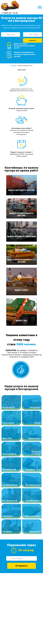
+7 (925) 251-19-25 (9, 13)
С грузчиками (8, 423)
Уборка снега (35, 531)
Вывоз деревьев (9, 454)
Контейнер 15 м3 (33, 469)
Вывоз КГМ (7, 438)
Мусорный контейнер (36, 453)
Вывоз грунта (35, 438)
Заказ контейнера (33, 516)
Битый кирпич (9, 407)
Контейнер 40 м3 (33, 500)
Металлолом (35, 407)
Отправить (33, 40)
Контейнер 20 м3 (10, 485)
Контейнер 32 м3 (10, 500)
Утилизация (8, 516)
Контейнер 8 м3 (9, 469)
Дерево (38, 423)
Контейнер (7, 531)
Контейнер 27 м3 (33, 485)
